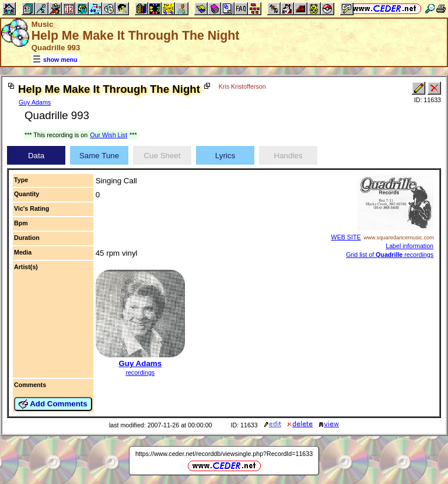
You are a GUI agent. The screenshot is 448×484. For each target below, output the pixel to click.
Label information (409, 246)
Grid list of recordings (390, 255)
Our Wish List (108, 135)
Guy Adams (35, 102)
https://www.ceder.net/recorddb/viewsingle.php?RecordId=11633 (224, 454)
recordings (140, 372)
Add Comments (53, 404)
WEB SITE (346, 237)
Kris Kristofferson (242, 86)
